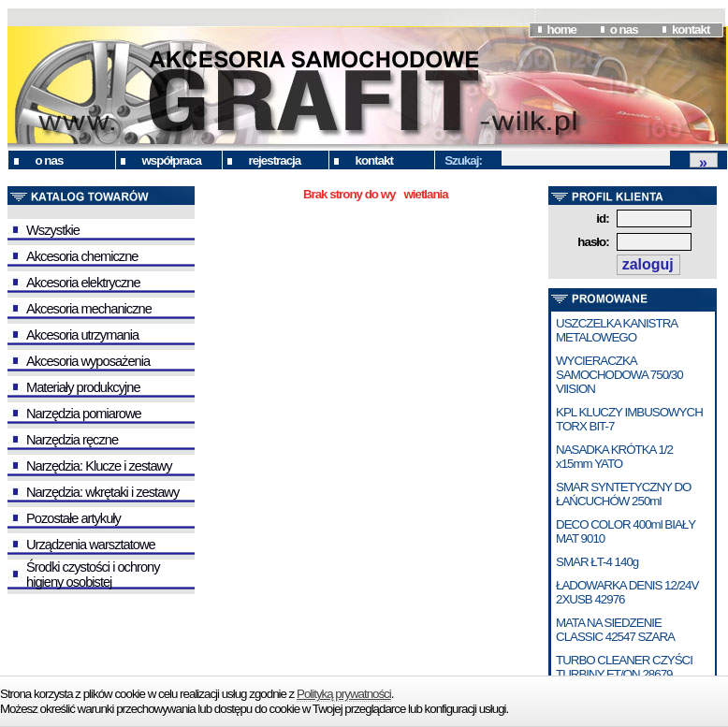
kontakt (691, 29)
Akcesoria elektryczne (83, 283)
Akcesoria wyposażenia (88, 361)
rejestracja (275, 160)
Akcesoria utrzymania (82, 335)
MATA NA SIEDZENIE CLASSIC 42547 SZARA (615, 630)
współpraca (172, 160)
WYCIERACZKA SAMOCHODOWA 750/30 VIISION (619, 375)
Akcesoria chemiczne (82, 256)
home (561, 29)
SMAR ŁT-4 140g (597, 562)
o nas (624, 29)
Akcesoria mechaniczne (89, 309)
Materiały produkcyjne (83, 387)
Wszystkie (53, 230)
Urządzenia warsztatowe (91, 545)
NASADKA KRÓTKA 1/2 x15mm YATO (614, 457)
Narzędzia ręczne (72, 440)
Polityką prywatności (344, 694)
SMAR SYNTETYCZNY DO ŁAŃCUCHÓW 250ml (623, 494)
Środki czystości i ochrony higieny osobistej (93, 574)
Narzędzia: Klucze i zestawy (99, 466)
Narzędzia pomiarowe (84, 414)
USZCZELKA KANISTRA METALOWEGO (616, 330)
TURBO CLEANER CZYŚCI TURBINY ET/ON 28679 (624, 667)
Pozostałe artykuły (73, 518)
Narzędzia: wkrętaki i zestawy (102, 492)
